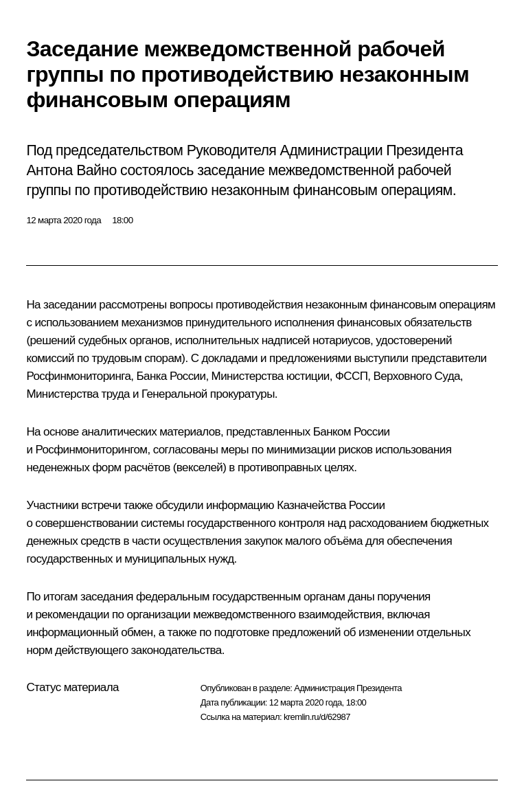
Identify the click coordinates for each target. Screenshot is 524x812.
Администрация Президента (348, 688)
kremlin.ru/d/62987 (317, 717)
